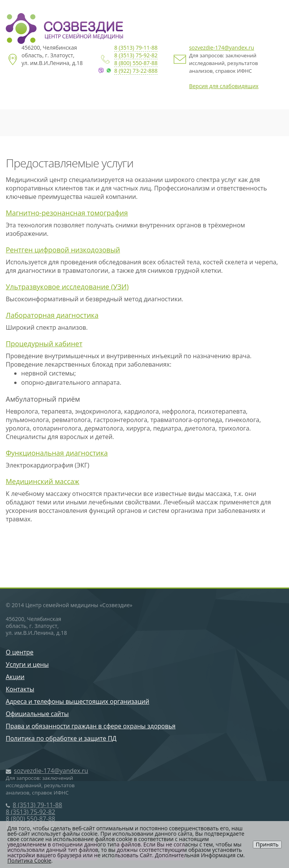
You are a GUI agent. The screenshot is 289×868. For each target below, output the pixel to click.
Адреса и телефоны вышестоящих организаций (77, 701)
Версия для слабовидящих (224, 86)
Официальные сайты (37, 714)
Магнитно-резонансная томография (67, 213)
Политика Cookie (29, 860)
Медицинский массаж (42, 481)
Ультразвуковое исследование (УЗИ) (67, 287)
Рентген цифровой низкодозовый (63, 250)
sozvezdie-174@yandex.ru (222, 48)
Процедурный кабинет (44, 344)
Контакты (20, 689)
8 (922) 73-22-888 (136, 71)
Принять (267, 844)
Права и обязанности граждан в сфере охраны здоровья (91, 726)
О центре (20, 652)
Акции (15, 677)
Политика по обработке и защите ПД (61, 738)
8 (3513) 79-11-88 (136, 48)
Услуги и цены (27, 664)
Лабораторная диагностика (52, 315)
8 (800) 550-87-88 (136, 63)
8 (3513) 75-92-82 (136, 55)
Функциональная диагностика (57, 453)
